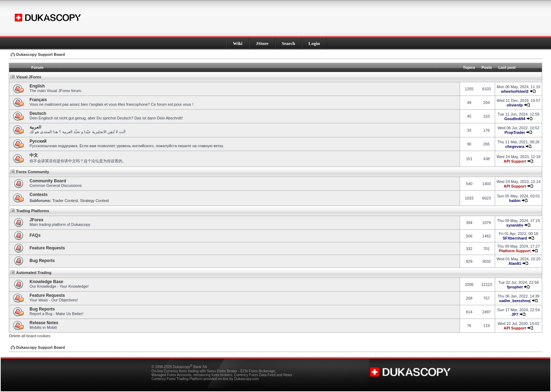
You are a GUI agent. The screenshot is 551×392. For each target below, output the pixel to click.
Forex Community (33, 172)
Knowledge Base (46, 282)
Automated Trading (34, 273)
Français (38, 100)
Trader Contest (65, 201)
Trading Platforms (33, 211)
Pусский (38, 141)
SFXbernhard (515, 238)
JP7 (515, 314)
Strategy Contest (95, 201)
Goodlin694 (515, 119)
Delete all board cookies (30, 336)
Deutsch (38, 113)
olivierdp (515, 105)
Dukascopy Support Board (41, 54)
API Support (515, 161)
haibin (515, 201)
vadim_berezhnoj (515, 301)
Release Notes (44, 323)
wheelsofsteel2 (515, 91)
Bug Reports (42, 261)
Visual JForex (29, 77)
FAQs (35, 235)
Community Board (48, 181)
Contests (38, 195)
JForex (36, 220)
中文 (34, 155)
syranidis (515, 225)
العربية (35, 127)
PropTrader (515, 132)
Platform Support (515, 251)
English (37, 86)
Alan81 (515, 263)
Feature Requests (47, 248)
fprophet (515, 287)
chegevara (515, 146)
